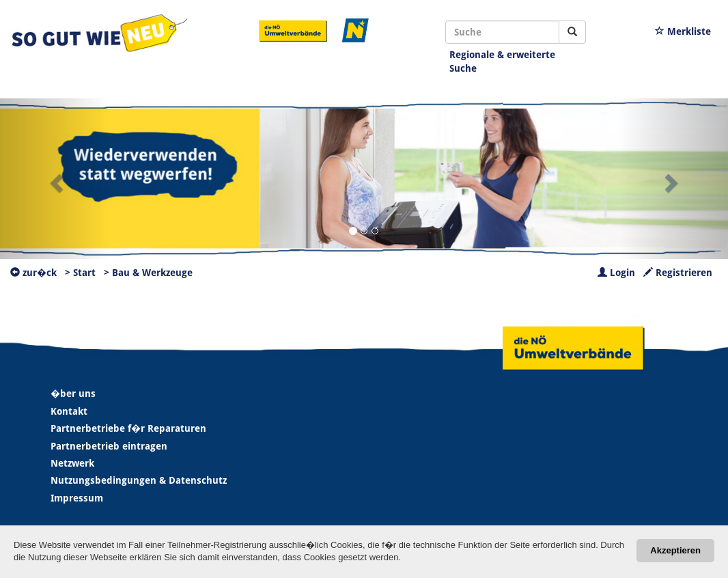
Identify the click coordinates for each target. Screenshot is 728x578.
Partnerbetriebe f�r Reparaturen (128, 428)
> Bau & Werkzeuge (148, 273)
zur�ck (33, 273)
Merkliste (683, 31)
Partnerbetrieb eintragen (109, 446)
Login (616, 273)
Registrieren (678, 273)
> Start (80, 273)
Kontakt (69, 411)
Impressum (77, 498)
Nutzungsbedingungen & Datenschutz (139, 480)
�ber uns (73, 394)
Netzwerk (72, 463)
